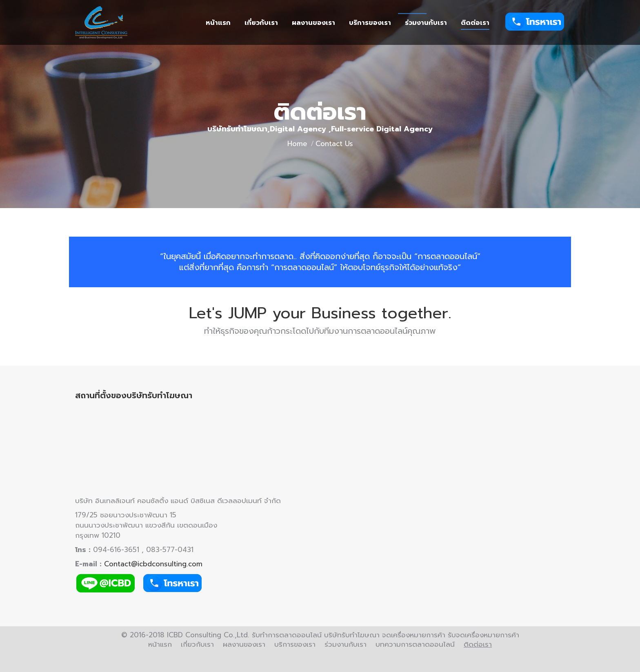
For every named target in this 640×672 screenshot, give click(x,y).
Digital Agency (302, 654)
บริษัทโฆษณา (113, 654)
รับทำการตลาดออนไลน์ (175, 654)
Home (297, 144)
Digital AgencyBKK (461, 654)
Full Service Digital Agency (377, 654)
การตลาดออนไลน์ (244, 654)
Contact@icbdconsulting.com (153, 564)
